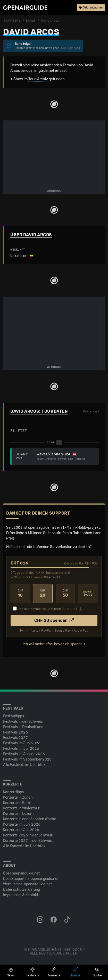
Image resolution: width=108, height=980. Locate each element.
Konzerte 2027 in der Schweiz (28, 841)
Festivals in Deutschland (23, 727)
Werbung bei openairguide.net (27, 884)
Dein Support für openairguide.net (31, 879)
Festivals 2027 (15, 738)
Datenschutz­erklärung (22, 890)
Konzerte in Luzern (18, 814)
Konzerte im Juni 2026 (22, 824)
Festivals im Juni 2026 (22, 743)
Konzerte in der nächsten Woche (30, 819)
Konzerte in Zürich (18, 797)
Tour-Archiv (38, 79)
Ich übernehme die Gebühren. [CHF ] (48, 609)
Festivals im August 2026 (24, 754)
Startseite (12, 21)
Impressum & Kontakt (21, 895)
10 (20, 593)
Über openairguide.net (21, 873)
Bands (31, 21)
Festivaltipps (14, 716)
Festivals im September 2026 (27, 759)
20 (43, 593)
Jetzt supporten (91, 8)
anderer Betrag (88, 593)
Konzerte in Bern (16, 803)
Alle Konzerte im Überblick (24, 846)
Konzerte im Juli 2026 (21, 830)
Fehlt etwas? (91, 412)
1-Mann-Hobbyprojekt (81, 528)
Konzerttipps (13, 792)
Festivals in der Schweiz (23, 722)
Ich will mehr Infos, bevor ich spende (53, 644)
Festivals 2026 (15, 732)
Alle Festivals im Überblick (24, 765)
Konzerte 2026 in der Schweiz (28, 835)
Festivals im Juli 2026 (21, 749)
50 (65, 593)
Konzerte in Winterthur (21, 808)
